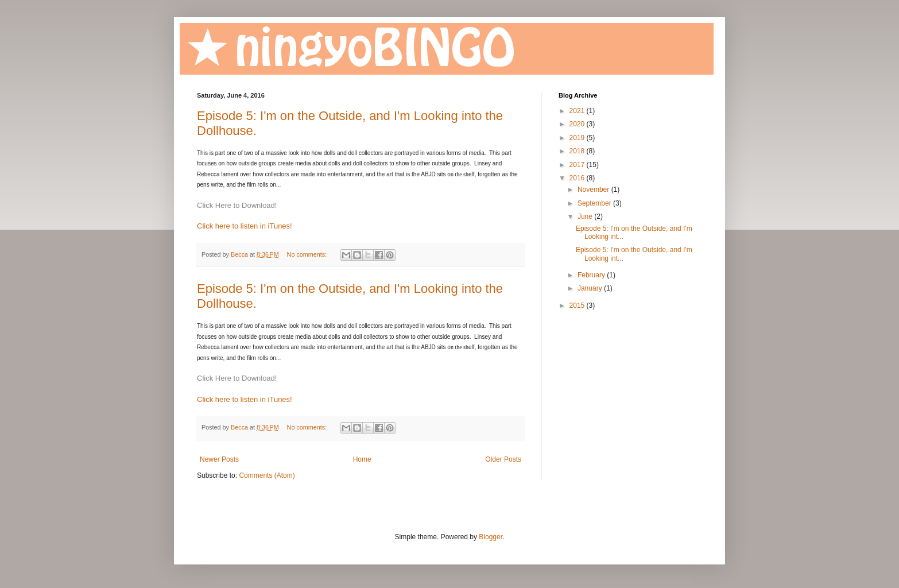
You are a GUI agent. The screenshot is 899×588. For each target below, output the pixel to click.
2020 (578, 124)
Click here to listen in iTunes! (245, 226)
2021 (578, 111)
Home (362, 459)
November (594, 189)
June (586, 216)
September (595, 203)
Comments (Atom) (267, 475)
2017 (578, 165)
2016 (578, 178)
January (591, 288)
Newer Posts (219, 459)
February (592, 275)
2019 (578, 138)
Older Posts (503, 459)
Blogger (491, 537)
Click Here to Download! (237, 205)
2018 (578, 151)
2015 (578, 305)
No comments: (308, 254)
